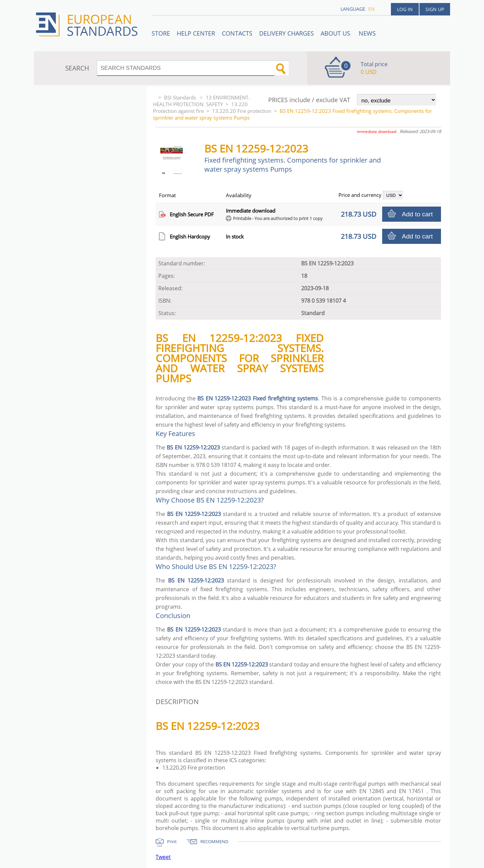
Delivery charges (287, 33)
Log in (405, 9)
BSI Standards (181, 97)
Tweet (163, 857)
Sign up (435, 9)
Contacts (237, 33)
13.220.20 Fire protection (242, 111)
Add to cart (417, 214)
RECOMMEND (214, 841)
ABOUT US (336, 33)
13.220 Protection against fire (200, 107)
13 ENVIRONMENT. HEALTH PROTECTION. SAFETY (201, 101)
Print (172, 841)
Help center (196, 33)
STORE (161, 33)
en (372, 9)
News (367, 33)
